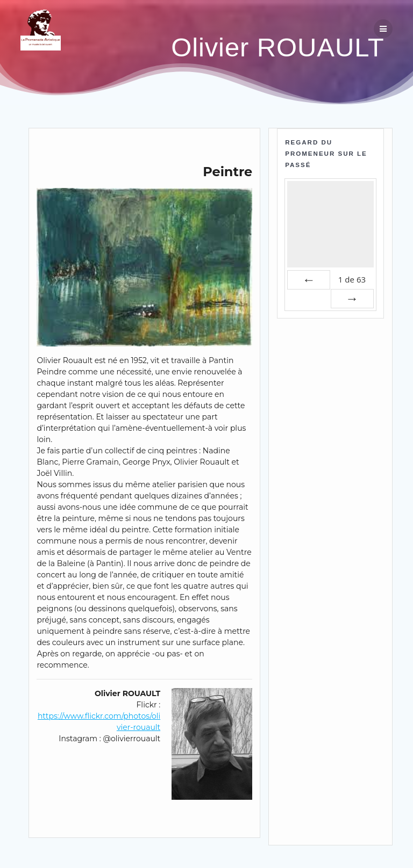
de (352, 279)
